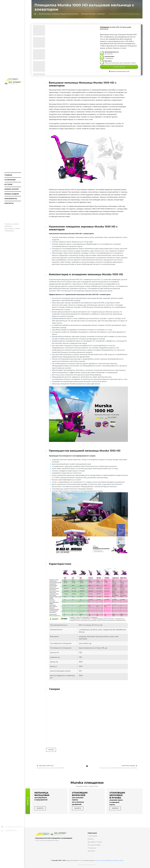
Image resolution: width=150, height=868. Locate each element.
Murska (28, 801)
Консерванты (11, 199)
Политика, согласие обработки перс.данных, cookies (109, 860)
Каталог (91, 839)
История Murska (94, 845)
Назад (51, 750)
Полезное (92, 848)
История (8, 184)
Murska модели (12, 194)
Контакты (9, 203)
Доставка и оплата (95, 842)
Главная (8, 175)
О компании (10, 180)
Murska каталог (12, 189)
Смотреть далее (129, 766)
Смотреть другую (45, 766)
